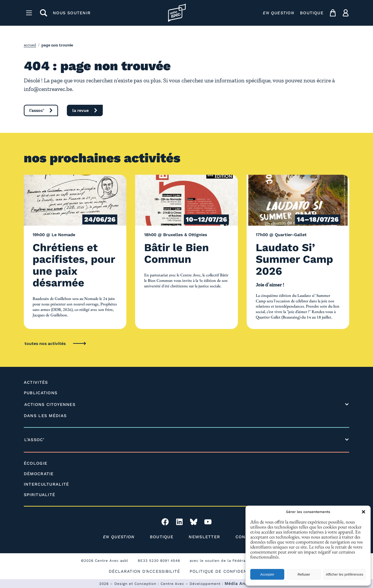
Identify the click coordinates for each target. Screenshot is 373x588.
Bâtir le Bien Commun (177, 253)
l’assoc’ (37, 110)
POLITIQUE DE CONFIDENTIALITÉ (227, 571)
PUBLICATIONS (41, 393)
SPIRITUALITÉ (40, 495)
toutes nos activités (45, 344)
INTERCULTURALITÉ (47, 484)
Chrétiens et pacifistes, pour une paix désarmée (74, 265)
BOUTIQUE (312, 13)
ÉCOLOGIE (36, 463)
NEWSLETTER (204, 537)
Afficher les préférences (345, 574)
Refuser (304, 574)
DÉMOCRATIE (39, 474)
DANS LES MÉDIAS (45, 416)
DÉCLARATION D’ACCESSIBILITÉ (144, 571)
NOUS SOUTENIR (72, 13)
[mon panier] (333, 13)
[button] (363, 512)
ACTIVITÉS (36, 382)
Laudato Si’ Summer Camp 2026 (294, 259)
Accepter (267, 574)
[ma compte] (346, 13)
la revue (81, 110)
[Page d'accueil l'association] (177, 13)
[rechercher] (44, 13)
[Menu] (29, 13)
